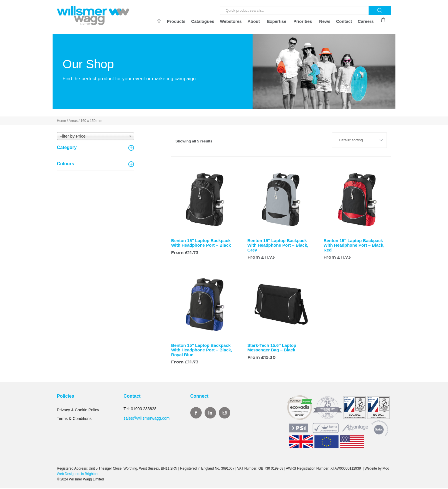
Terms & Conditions (74, 420)
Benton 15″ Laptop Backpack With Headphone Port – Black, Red (354, 246)
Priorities (303, 21)
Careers (366, 21)
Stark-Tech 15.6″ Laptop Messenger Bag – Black (272, 349)
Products (176, 21)
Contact (344, 21)
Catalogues (203, 21)
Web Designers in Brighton (77, 475)
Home (61, 122)
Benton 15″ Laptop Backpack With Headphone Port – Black (201, 244)
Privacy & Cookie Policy (78, 411)
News (325, 21)
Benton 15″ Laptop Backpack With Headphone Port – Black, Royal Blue (202, 351)
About (254, 21)
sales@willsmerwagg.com (146, 419)
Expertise (277, 21)
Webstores (231, 21)
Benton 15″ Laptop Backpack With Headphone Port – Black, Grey (278, 246)
